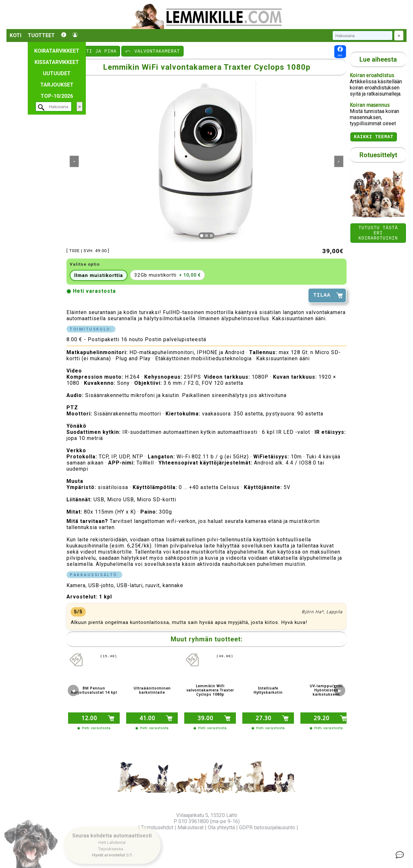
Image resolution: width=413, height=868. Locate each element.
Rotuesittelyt (378, 156)
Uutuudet (57, 73)
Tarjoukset (57, 85)
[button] (112, 842)
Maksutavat (191, 827)
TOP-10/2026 (57, 96)
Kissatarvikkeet (57, 62)
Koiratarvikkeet (57, 51)
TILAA (322, 295)
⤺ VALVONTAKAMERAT (152, 51)
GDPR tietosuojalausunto (267, 827)
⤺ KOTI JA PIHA (94, 51)
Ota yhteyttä (221, 827)
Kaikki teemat (374, 137)
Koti (15, 35)
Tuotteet (41, 35)
